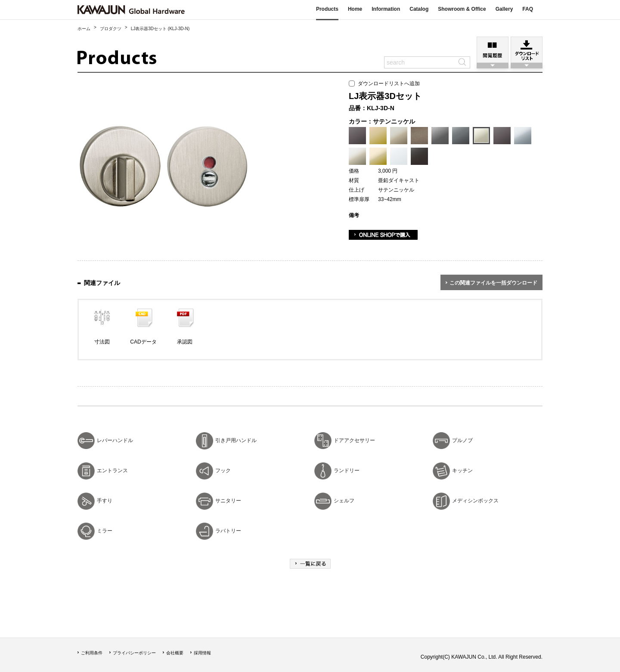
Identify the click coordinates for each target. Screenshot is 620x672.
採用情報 (202, 653)
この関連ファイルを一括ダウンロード (493, 283)
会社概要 (175, 653)
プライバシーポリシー (134, 653)
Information (386, 9)
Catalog (419, 9)
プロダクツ (111, 29)
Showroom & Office (462, 9)
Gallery (504, 9)
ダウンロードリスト (527, 50)
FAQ (528, 9)
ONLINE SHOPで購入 (383, 235)
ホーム (84, 29)
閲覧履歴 (493, 50)
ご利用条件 (92, 653)
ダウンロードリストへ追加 (384, 84)
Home (355, 9)
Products (327, 9)
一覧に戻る (310, 564)
